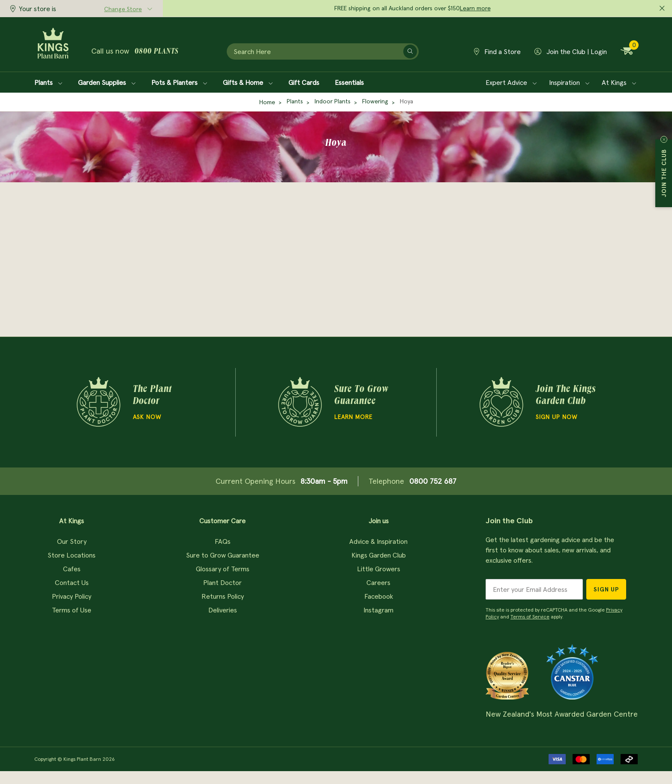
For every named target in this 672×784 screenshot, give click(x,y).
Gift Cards (304, 82)
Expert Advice (511, 82)
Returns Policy (223, 596)
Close (664, 139)
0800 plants (156, 52)
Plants (48, 83)
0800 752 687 (433, 481)
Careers (378, 582)
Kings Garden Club (379, 555)
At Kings (619, 82)
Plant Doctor (222, 582)
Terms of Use (72, 610)
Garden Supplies (107, 83)
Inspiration (569, 82)
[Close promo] (662, 9)
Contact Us (72, 582)
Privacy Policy (72, 596)
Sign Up (606, 589)
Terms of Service (530, 617)
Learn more (475, 8)
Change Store (123, 9)
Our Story (72, 541)
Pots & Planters (179, 83)
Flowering (375, 101)
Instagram (378, 610)
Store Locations (72, 555)
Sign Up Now (556, 417)
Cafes (72, 569)
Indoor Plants (333, 101)
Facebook (379, 596)
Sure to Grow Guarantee (223, 555)
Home (267, 102)
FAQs (223, 541)
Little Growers (379, 569)
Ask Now (147, 417)
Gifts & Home (248, 83)
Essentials (349, 82)
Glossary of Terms (223, 569)
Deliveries (223, 610)
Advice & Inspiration (378, 541)
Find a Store (497, 51)
